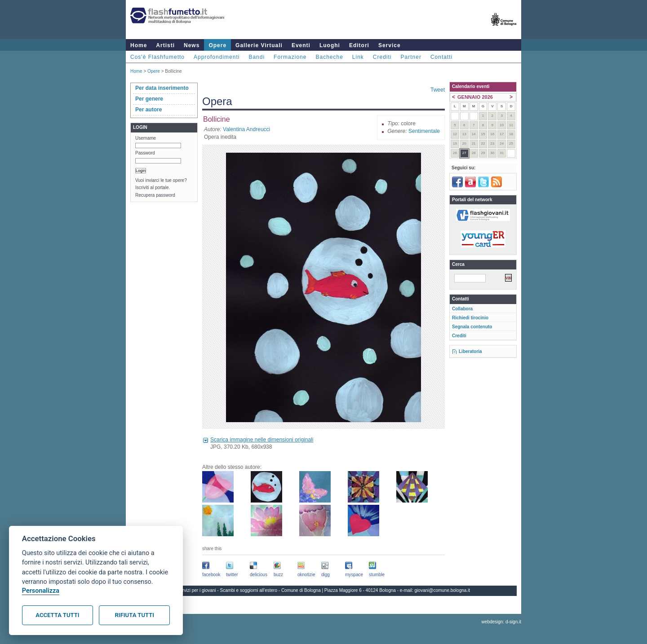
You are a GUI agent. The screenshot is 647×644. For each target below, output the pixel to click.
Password (145, 153)
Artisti (165, 45)
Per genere (149, 99)
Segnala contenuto (472, 327)
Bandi (257, 57)
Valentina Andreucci (246, 129)
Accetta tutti (57, 615)
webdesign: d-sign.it (501, 622)
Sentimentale (424, 131)
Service (390, 45)
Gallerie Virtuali (259, 45)
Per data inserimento (162, 88)
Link (358, 57)
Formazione (290, 57)
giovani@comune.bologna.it (443, 590)
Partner (411, 57)
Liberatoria (470, 351)
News (192, 45)
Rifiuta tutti (135, 615)
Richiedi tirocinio (470, 318)
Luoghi (330, 45)
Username (146, 138)
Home (139, 45)
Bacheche (329, 57)
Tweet (438, 90)
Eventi (301, 45)
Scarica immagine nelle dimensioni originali (262, 440)
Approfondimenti (217, 57)
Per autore (148, 110)
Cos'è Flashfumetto (157, 57)
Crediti (382, 57)
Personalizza (41, 591)
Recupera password (155, 195)
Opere (217, 45)
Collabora (462, 309)
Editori (359, 45)
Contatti (441, 57)
